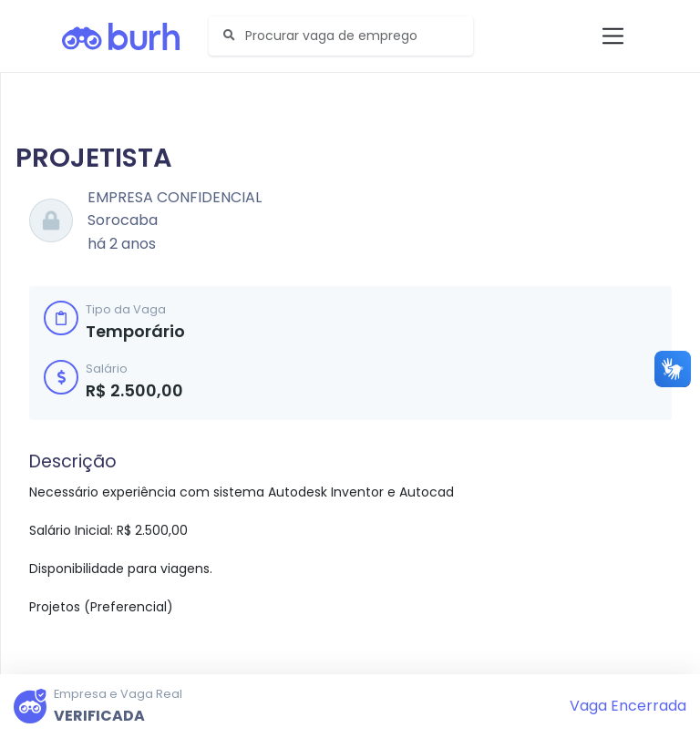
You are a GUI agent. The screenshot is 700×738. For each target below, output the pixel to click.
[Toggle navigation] (613, 36)
